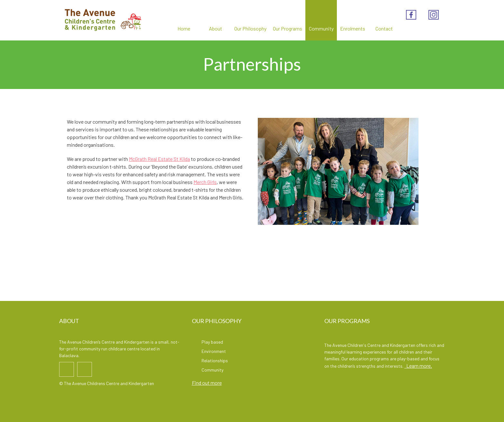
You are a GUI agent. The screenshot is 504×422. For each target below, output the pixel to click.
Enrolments (353, 21)
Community (321, 21)
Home (184, 21)
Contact (384, 21)
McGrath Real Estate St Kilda (159, 159)
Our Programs (288, 21)
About (216, 21)
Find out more (207, 383)
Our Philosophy (250, 21)
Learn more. (418, 366)
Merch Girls (205, 182)
